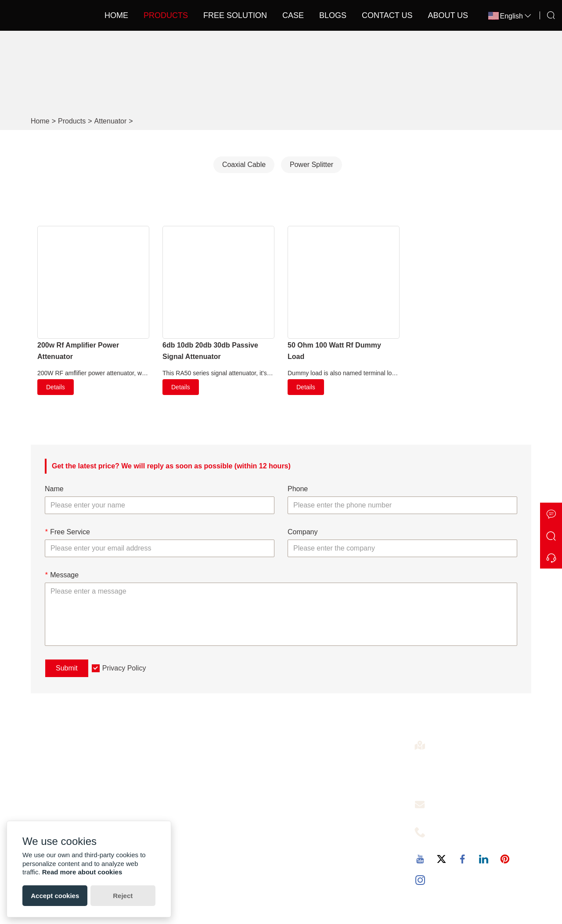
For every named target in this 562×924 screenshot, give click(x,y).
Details (56, 387)
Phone (298, 489)
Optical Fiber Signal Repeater (334, 807)
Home (105, 15)
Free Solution (224, 15)
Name (54, 489)
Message (62, 575)
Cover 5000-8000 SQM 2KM (332, 821)
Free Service (67, 532)
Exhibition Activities (68, 779)
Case (282, 15)
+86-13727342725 (459, 840)
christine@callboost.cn (465, 812)
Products (155, 15)
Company (303, 532)
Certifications (58, 793)
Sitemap (176, 807)
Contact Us (376, 15)
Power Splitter (312, 165)
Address (445, 743)
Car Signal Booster (317, 835)
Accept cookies (55, 896)
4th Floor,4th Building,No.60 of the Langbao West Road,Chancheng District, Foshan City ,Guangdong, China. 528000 (481, 769)
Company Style (62, 807)
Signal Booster (311, 765)
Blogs (322, 15)
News (172, 793)
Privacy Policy (124, 668)
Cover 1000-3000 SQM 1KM (332, 793)
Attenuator (111, 121)
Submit (67, 668)
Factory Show (59, 765)
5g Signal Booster (316, 779)
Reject (123, 896)
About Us (437, 15)
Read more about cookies (82, 872)
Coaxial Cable (244, 165)
